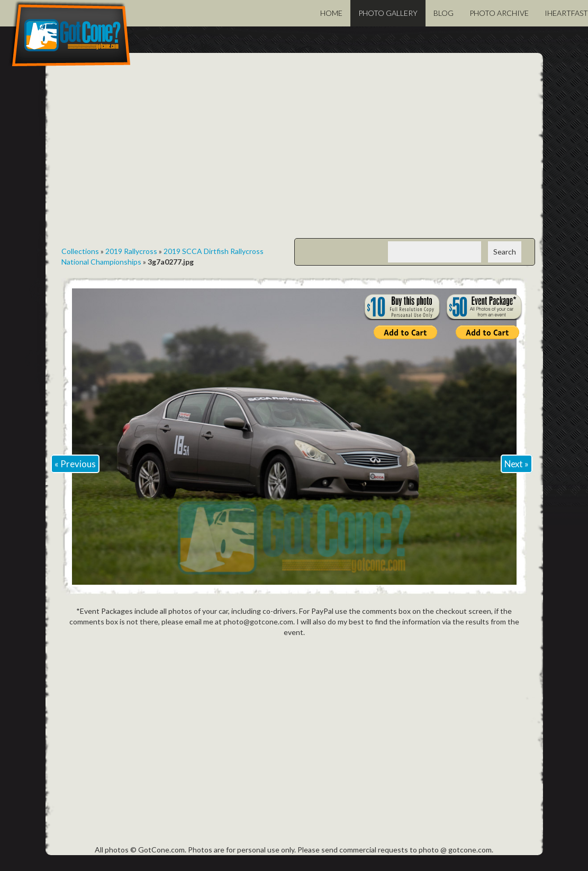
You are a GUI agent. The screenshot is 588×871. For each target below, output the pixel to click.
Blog (444, 13)
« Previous (75, 464)
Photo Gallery (388, 13)
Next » (517, 464)
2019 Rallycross (131, 251)
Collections (80, 251)
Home (331, 13)
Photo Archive (499, 13)
